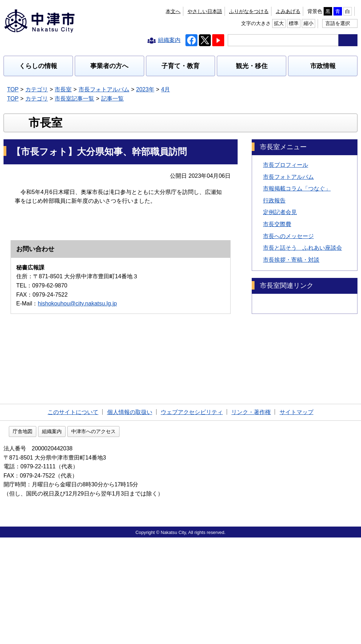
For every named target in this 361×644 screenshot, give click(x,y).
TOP (13, 89)
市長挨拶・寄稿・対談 (291, 305)
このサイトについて (73, 517)
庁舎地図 (68, 538)
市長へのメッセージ (288, 281)
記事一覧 (112, 99)
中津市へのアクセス (139, 538)
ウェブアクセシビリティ (192, 517)
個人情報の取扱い (130, 517)
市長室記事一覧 (74, 99)
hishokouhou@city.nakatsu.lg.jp (77, 467)
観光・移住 (252, 66)
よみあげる (207, 11)
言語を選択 (338, 23)
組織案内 (97, 538)
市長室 (63, 89)
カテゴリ (37, 89)
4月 (166, 89)
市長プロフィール (286, 210)
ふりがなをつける (168, 11)
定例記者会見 (280, 258)
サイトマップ (296, 517)
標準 (330, 11)
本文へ (134, 11)
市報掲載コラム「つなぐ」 (297, 234)
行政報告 (274, 246)
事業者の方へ (109, 66)
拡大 (316, 11)
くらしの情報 (38, 66)
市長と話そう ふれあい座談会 (302, 293)
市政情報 (323, 66)
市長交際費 (277, 270)
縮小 (345, 11)
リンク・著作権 (251, 517)
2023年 (145, 89)
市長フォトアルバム (104, 89)
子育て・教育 (180, 66)
